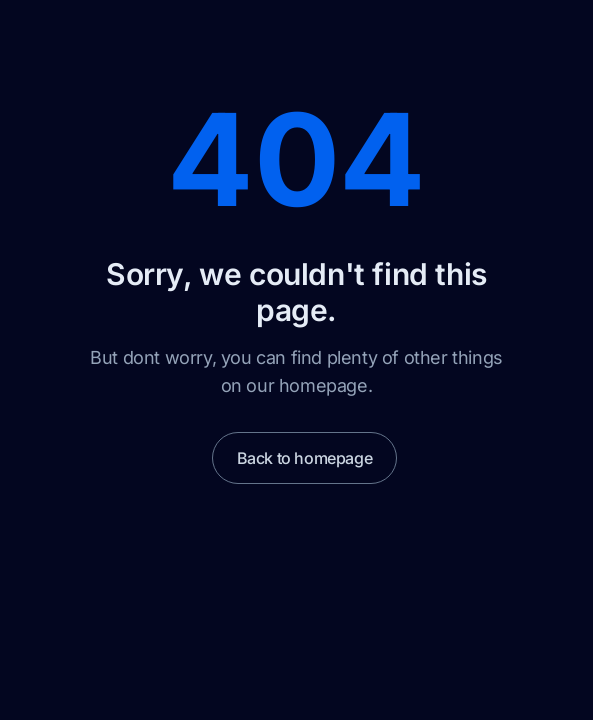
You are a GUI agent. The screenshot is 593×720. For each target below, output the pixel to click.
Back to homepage (305, 458)
